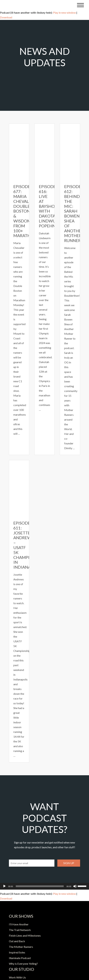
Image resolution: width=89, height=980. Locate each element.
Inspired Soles (17, 952)
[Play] (4, 886)
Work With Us (17, 977)
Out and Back (17, 941)
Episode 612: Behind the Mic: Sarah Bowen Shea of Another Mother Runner (74, 213)
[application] (44, 886)
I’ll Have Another (19, 924)
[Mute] (75, 886)
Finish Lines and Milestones (25, 935)
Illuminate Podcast (20, 958)
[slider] (40, 886)
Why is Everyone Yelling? (23, 964)
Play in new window (64, 13)
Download (6, 17)
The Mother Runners (21, 947)
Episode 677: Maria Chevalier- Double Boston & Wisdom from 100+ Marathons (26, 211)
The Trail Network (20, 930)
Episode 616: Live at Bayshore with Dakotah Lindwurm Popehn (50, 206)
